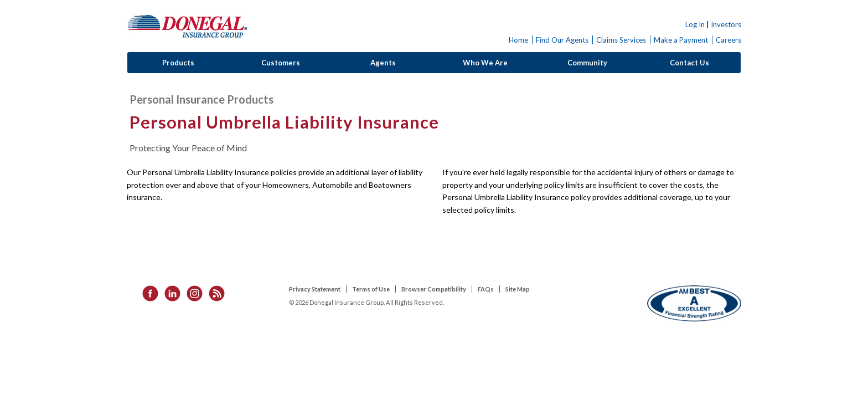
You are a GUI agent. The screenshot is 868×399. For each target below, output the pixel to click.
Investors (726, 24)
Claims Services (621, 40)
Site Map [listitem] (518, 289)
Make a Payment (681, 40)
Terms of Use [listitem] (371, 289)
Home (518, 40)
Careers (728, 40)
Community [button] (587, 63)
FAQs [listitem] (486, 289)
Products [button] (178, 63)
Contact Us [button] (689, 63)
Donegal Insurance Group (188, 26)
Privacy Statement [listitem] (315, 289)
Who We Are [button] (485, 63)
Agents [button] (383, 63)
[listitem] (147, 292)
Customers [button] (281, 63)
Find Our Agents (562, 40)
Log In (695, 24)
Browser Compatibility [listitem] (434, 289)
